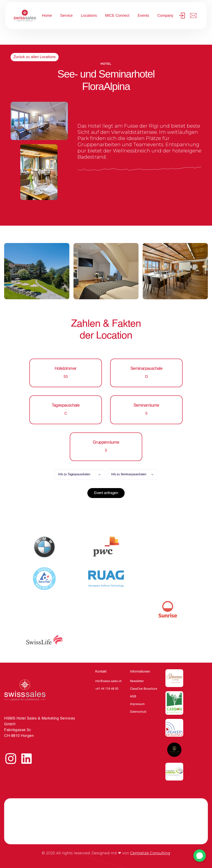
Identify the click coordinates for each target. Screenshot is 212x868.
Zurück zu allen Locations (35, 57)
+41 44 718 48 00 (107, 689)
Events (143, 16)
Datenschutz (138, 712)
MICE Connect (117, 16)
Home (47, 16)
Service (66, 16)
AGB (133, 697)
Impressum (137, 704)
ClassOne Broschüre (144, 689)
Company (165, 16)
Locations (89, 16)
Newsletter (137, 681)
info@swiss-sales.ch (108, 681)
